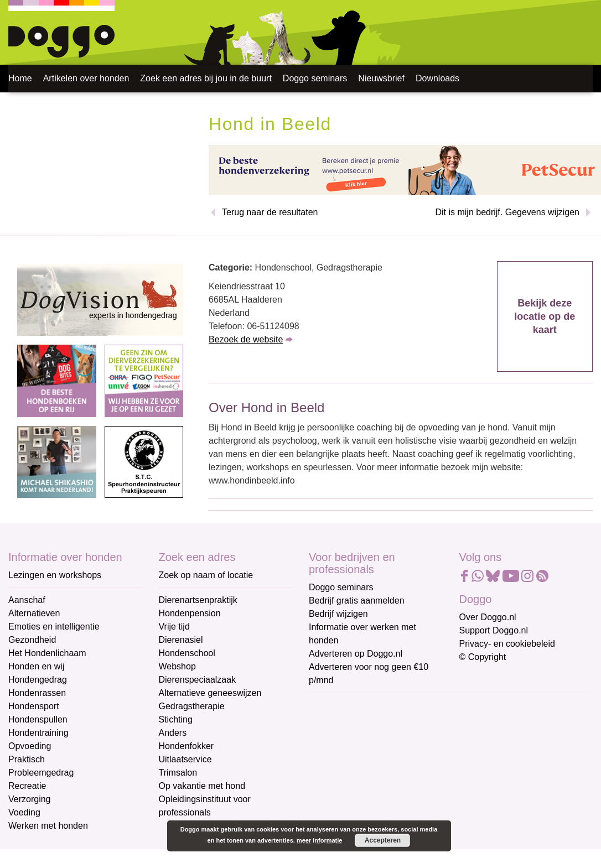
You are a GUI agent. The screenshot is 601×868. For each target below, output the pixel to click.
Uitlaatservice (185, 759)
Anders (173, 733)
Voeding (24, 812)
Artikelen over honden (86, 78)
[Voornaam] (388, 760)
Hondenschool (187, 653)
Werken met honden (48, 826)
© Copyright (483, 657)
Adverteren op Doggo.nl (356, 654)
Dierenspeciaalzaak (198, 680)
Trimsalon (178, 773)
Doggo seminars (315, 78)
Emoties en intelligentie (54, 627)
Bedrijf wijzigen (338, 614)
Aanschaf (27, 600)
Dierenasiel (181, 640)
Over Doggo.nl (488, 617)
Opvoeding (30, 746)
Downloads (437, 78)
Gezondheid (32, 640)
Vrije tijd (174, 627)
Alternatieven (34, 613)
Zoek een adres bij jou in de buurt (206, 78)
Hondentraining (38, 733)
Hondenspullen (38, 719)
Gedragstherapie (192, 706)
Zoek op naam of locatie (206, 575)
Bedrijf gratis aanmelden (357, 601)
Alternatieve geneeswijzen (210, 693)
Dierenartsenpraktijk (198, 600)
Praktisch (27, 759)
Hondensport (34, 706)
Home (20, 78)
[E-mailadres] (388, 724)
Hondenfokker (186, 746)
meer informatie (320, 840)
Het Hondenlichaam (47, 653)
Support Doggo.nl (494, 630)
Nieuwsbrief (381, 78)
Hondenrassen (37, 693)
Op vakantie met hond (202, 786)
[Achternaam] (388, 797)
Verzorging (30, 799)
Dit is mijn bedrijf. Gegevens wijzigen (507, 212)
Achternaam (333, 780)
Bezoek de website (246, 339)
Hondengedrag (38, 680)
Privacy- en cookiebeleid (507, 644)
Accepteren (383, 840)
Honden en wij (36, 666)
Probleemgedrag (41, 773)
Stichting (176, 719)
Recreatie (27, 786)
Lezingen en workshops (55, 575)
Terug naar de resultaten (270, 212)
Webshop (177, 666)
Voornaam (330, 743)
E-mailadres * (336, 707)
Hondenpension (190, 613)
